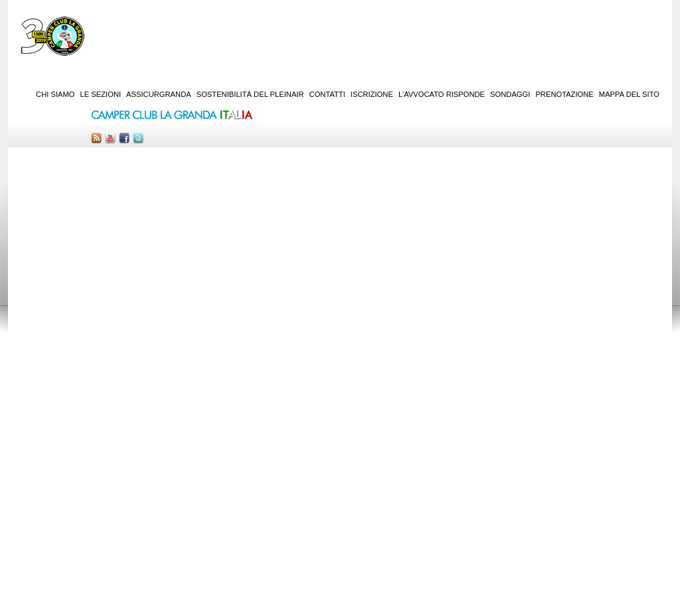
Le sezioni (101, 94)
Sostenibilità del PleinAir (250, 94)
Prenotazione (564, 94)
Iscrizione (372, 94)
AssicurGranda (159, 94)
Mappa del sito (629, 94)
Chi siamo (55, 94)
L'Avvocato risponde (442, 94)
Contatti (327, 94)
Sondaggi (510, 94)
